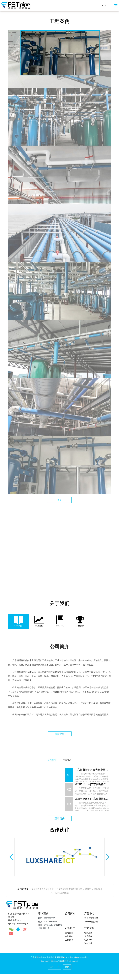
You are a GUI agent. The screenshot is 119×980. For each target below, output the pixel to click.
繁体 (67, 967)
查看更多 (60, 734)
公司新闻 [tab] (52, 760)
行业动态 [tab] (67, 760)
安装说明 (88, 940)
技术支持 (89, 928)
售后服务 (88, 936)
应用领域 (69, 933)
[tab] (18, 622)
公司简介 (70, 914)
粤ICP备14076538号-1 (18, 924)
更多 (59, 500)
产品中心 (89, 914)
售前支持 (88, 933)
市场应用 (70, 928)
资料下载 (88, 943)
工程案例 (69, 940)
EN (102, 6)
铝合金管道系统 (91, 918)
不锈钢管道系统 (91, 922)
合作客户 (69, 936)
